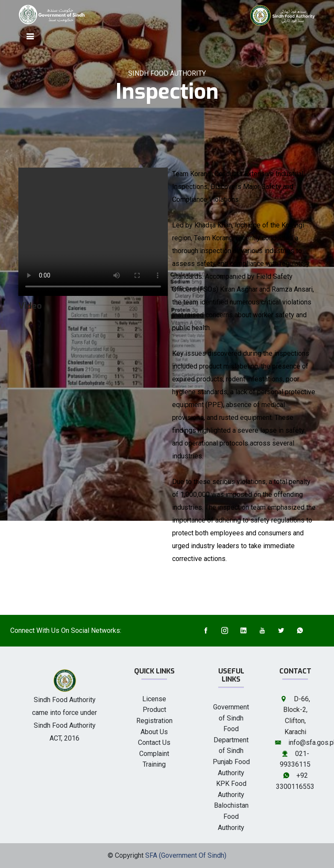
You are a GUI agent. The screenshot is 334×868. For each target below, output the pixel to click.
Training (154, 764)
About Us (154, 732)
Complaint (154, 754)
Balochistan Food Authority (231, 816)
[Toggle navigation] (30, 36)
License (154, 699)
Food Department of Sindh (231, 740)
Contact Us (154, 743)
